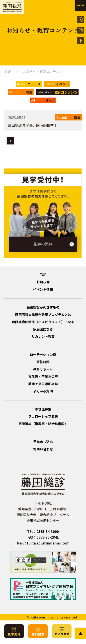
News (29, 84)
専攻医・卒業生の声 (43, 376)
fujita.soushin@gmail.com (48, 543)
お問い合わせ (43, 449)
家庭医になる (43, 329)
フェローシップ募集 (43, 416)
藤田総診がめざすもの (43, 307)
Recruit (21, 92)
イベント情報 (43, 289)
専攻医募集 (43, 409)
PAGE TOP (81, 633)
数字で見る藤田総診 (43, 384)
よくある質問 (43, 391)
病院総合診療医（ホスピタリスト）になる (43, 322)
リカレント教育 (43, 336)
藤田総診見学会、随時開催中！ (33, 125)
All (43, 100)
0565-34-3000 (48, 532)
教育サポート (43, 369)
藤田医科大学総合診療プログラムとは (43, 315)
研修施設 (43, 362)
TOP (8, 71)
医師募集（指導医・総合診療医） (43, 424)
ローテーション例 (43, 355)
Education (57, 92)
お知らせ (43, 282)
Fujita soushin (40, 617)
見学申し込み (43, 442)
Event (57, 84)
